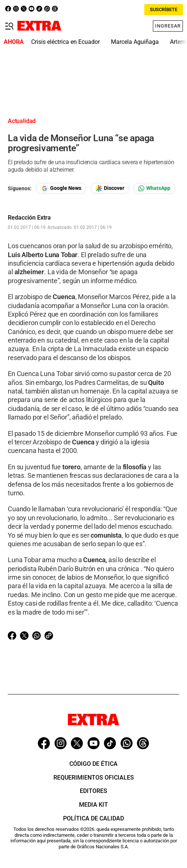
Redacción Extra (29, 218)
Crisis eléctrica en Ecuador (65, 42)
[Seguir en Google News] (61, 188)
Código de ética (93, 764)
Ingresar (168, 26)
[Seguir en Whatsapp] (154, 188)
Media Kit (93, 805)
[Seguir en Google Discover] (110, 188)
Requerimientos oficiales (94, 778)
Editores (93, 791)
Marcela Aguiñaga (135, 42)
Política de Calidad (93, 818)
